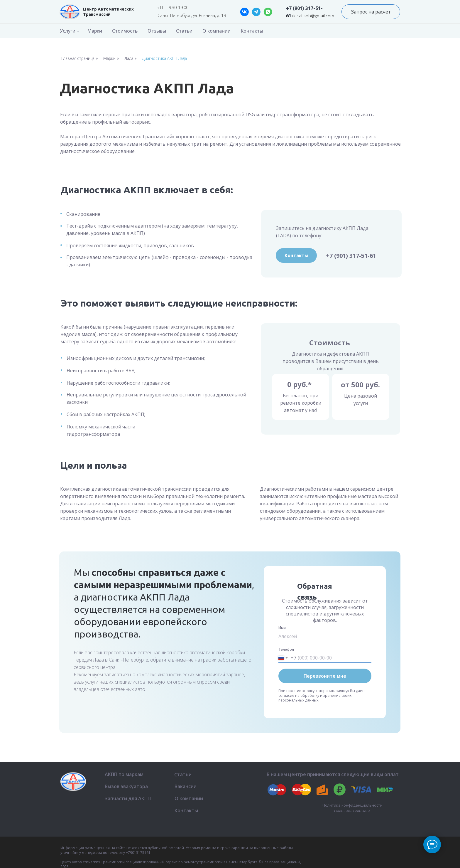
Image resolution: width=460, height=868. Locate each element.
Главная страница (78, 58)
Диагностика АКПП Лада (164, 58)
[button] (371, 12)
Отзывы (157, 31)
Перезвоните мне (325, 676)
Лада (129, 58)
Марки (95, 31)
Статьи (184, 31)
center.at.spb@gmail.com (310, 16)
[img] (70, 12)
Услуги (68, 31)
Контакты (252, 31)
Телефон (286, 649)
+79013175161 (138, 853)
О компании (217, 31)
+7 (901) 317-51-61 (351, 256)
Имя (282, 628)
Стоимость (125, 31)
